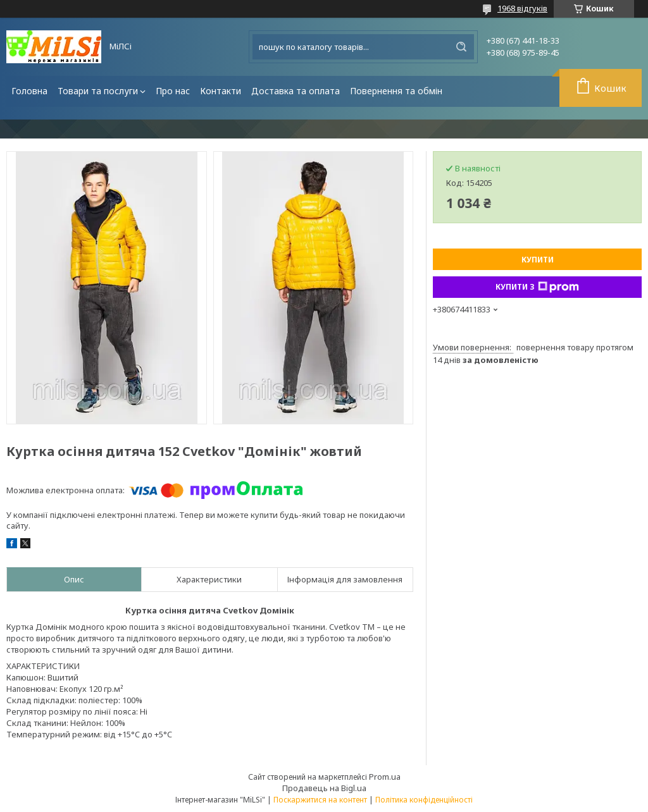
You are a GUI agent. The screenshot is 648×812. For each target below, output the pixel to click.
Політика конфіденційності (424, 800)
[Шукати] (461, 47)
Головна (29, 91)
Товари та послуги (98, 91)
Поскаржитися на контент (320, 800)
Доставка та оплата (296, 91)
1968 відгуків (522, 8)
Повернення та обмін (396, 91)
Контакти (221, 91)
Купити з (537, 287)
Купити (538, 260)
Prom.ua (385, 777)
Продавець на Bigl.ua (324, 788)
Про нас (173, 91)
